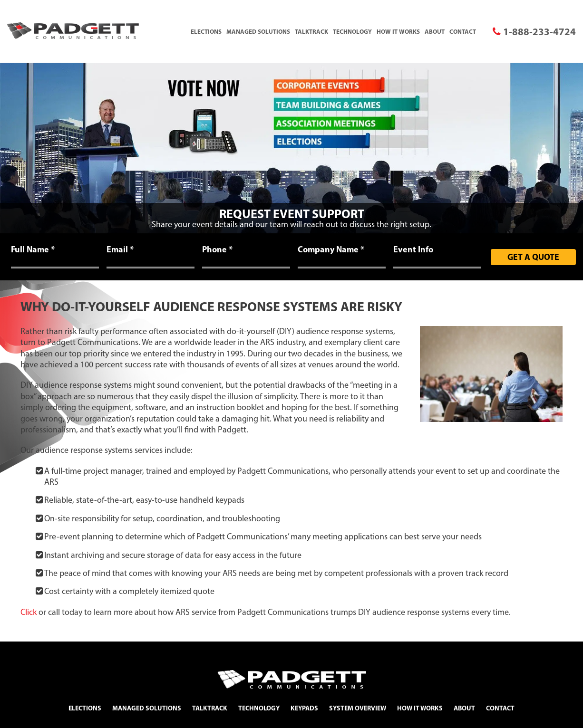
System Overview (358, 708)
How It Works (398, 31)
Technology (352, 31)
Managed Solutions (258, 31)
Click (29, 612)
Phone (217, 249)
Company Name (331, 249)
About (435, 31)
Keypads (304, 708)
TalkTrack (311, 31)
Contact (463, 31)
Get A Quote (533, 257)
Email (120, 249)
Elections (206, 31)
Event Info (413, 249)
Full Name (33, 249)
